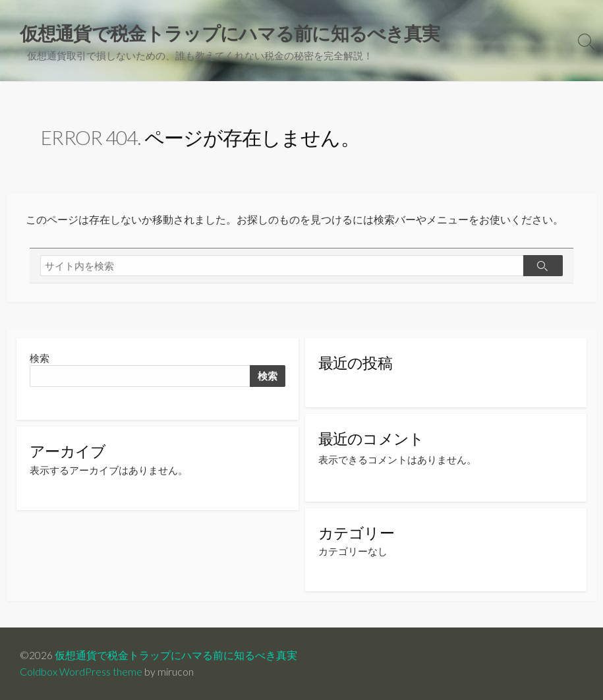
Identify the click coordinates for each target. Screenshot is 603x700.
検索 (40, 358)
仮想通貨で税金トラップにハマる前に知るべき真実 (176, 655)
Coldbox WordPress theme (81, 672)
